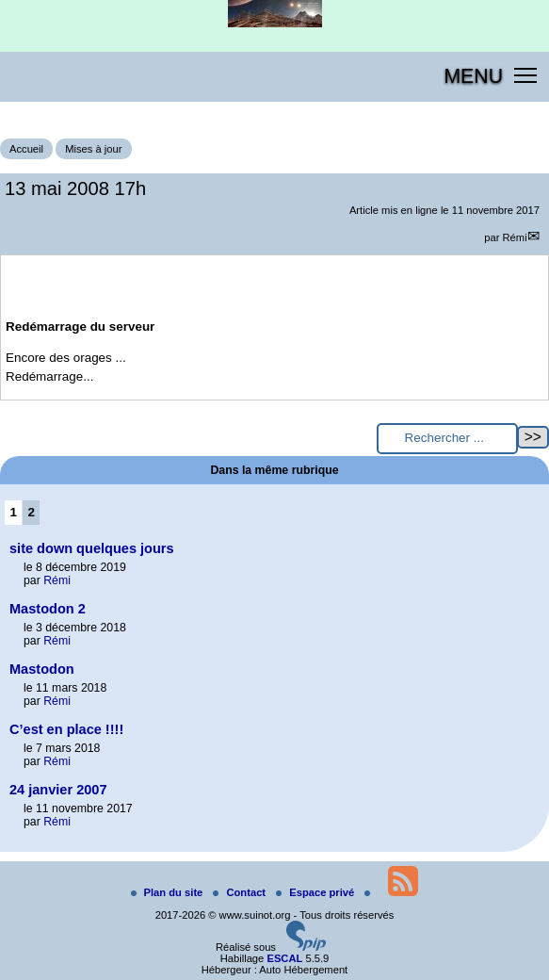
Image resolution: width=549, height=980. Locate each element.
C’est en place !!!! (66, 729)
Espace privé (316, 892)
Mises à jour (93, 149)
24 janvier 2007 (58, 790)
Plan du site (169, 892)
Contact (241, 892)
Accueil (26, 149)
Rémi (515, 237)
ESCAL (284, 958)
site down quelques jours (92, 548)
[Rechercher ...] (447, 439)
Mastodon (42, 669)
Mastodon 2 (48, 609)
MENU (473, 76)
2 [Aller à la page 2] (32, 512)
